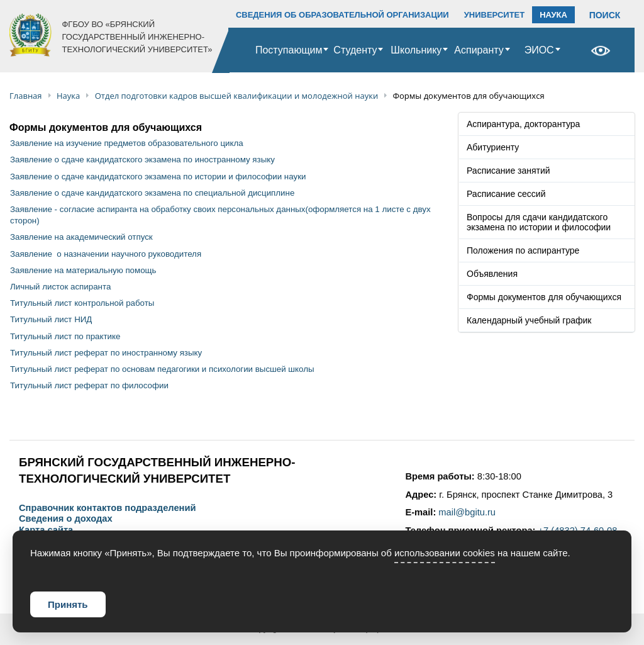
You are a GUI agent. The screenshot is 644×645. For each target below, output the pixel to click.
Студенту (355, 50)
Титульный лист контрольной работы (82, 303)
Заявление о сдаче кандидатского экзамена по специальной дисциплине (152, 193)
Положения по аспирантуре (523, 250)
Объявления (492, 274)
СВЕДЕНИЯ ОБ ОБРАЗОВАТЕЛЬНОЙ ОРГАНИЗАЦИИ (342, 15)
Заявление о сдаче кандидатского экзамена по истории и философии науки (158, 177)
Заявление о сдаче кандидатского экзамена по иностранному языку (142, 160)
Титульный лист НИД (51, 319)
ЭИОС (539, 50)
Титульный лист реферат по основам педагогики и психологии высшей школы (162, 369)
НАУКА (553, 15)
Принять (68, 604)
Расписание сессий (506, 194)
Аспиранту (479, 50)
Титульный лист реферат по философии (89, 385)
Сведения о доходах (66, 519)
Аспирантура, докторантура (523, 124)
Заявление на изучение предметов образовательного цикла (127, 143)
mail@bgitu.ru (467, 512)
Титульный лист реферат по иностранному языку (106, 353)
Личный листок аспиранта (60, 287)
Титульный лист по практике (65, 336)
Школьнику (416, 50)
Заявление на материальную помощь (83, 270)
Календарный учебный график (529, 320)
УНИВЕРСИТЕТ (495, 15)
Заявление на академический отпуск (81, 237)
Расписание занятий (508, 171)
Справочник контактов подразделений (107, 508)
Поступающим (289, 50)
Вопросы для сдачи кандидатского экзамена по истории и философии (539, 222)
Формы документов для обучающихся (544, 297)
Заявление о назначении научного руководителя (106, 254)
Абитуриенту (493, 147)
